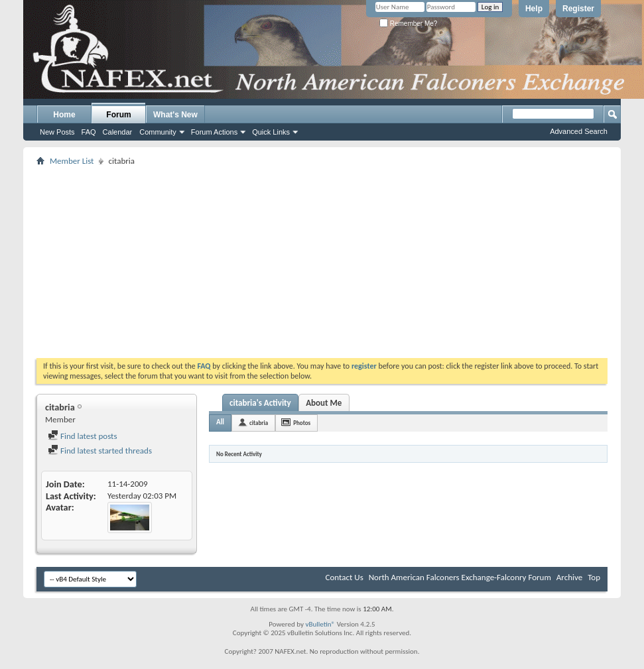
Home (64, 115)
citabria (259, 423)
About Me (324, 403)
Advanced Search (579, 131)
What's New (175, 115)
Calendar (118, 132)
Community (158, 132)
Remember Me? (408, 24)
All (220, 422)
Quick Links (271, 132)
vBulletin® (320, 624)
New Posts (57, 132)
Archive (569, 577)
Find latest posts (83, 436)
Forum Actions (214, 132)
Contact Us (345, 577)
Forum (118, 115)
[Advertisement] (286, 262)
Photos (302, 423)
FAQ (89, 132)
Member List (72, 161)
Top (594, 577)
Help (534, 9)
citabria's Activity (260, 403)
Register (578, 9)
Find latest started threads (100, 451)
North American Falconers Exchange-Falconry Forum (460, 577)
